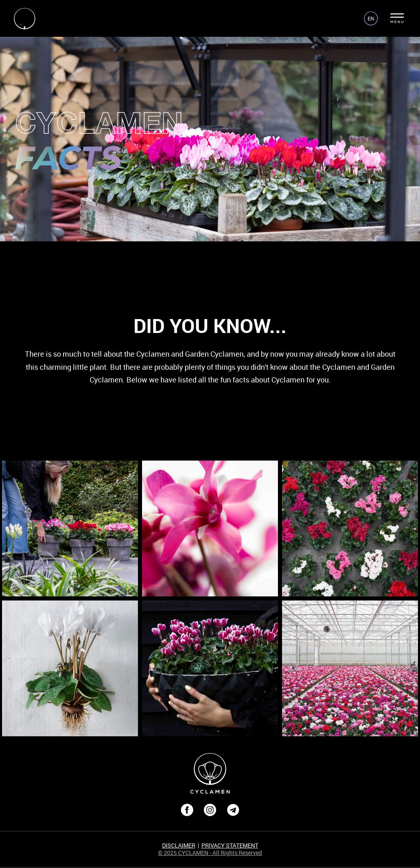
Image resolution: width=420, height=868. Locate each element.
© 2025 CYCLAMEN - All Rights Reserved (210, 853)
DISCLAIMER (179, 845)
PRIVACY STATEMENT (230, 845)
